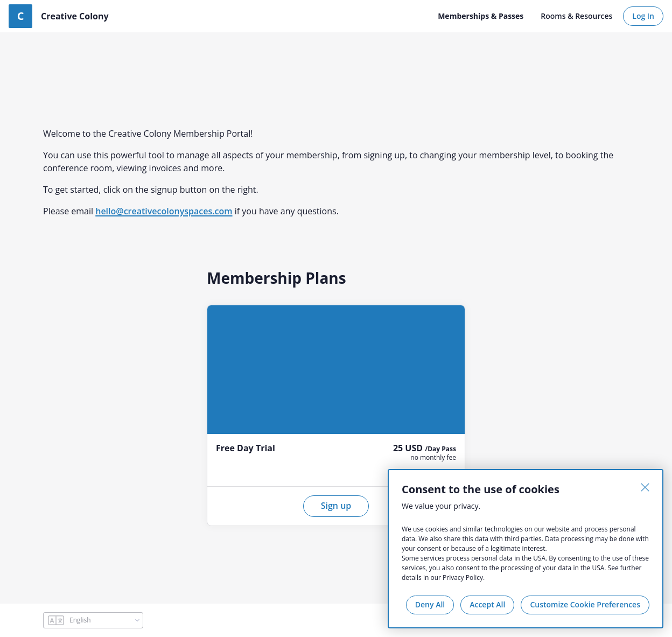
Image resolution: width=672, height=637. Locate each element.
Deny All (430, 604)
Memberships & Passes (481, 16)
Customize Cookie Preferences (585, 604)
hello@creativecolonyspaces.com (164, 211)
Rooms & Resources (576, 16)
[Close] (645, 487)
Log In (643, 16)
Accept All (487, 604)
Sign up (336, 506)
